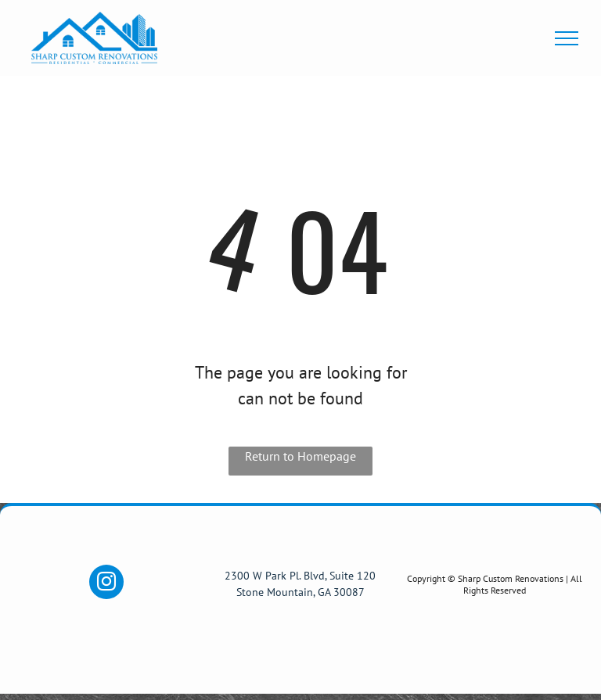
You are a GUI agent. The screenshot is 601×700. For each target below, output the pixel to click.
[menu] (567, 38)
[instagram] (106, 584)
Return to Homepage (300, 456)
